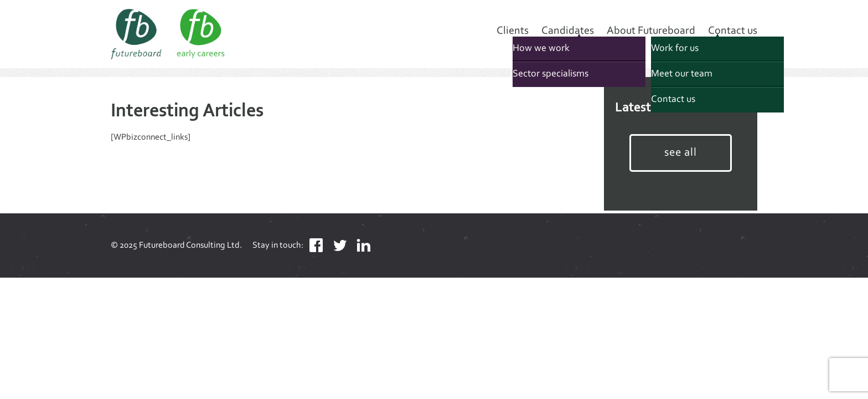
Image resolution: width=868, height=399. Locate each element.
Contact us (733, 31)
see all (681, 153)
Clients (513, 31)
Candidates (568, 31)
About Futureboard (651, 31)
